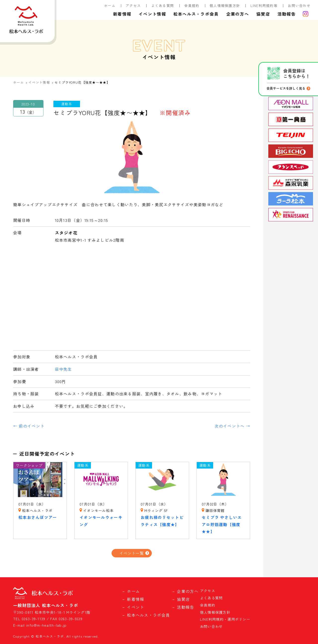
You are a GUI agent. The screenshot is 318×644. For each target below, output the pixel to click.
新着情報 (122, 14)
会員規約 (192, 5)
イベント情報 (152, 14)
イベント (136, 607)
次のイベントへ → (232, 426)
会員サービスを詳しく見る (286, 88)
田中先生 (63, 369)
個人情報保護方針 (225, 5)
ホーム (110, 5)
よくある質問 (163, 5)
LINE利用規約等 (264, 5)
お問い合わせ (299, 5)
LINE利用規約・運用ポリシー (225, 619)
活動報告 (287, 14)
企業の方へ (238, 14)
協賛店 (263, 14)
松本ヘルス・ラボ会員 (196, 14)
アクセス (133, 5)
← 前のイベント (29, 426)
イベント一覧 (132, 553)
